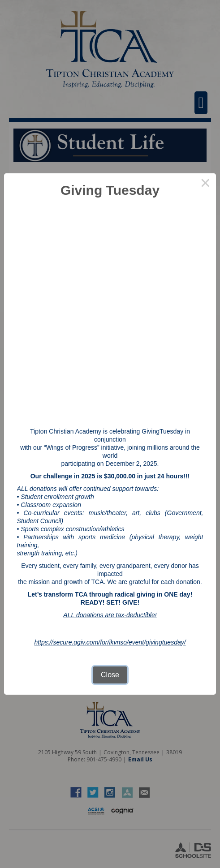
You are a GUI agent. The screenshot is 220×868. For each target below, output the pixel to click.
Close (110, 675)
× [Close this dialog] (205, 184)
